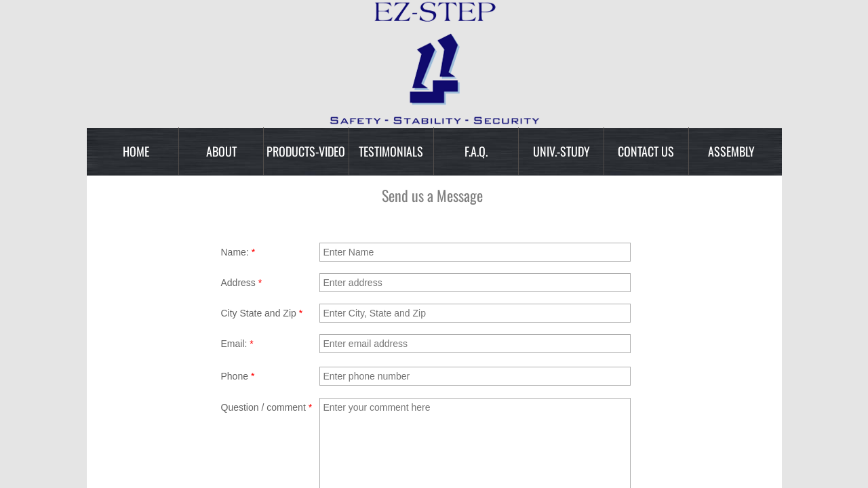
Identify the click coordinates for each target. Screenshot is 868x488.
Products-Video (306, 151)
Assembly (731, 151)
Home (136, 151)
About (221, 151)
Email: (237, 344)
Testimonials (391, 151)
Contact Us (646, 151)
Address (242, 283)
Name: (238, 252)
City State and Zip (262, 313)
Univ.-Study (561, 151)
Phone (238, 376)
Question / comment (267, 407)
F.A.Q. (476, 151)
